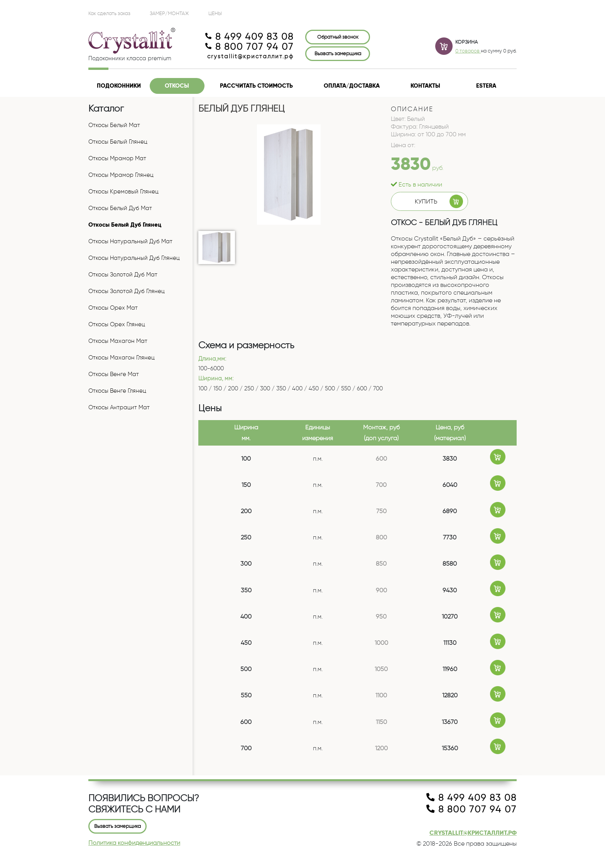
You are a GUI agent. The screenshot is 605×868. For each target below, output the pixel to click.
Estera (486, 86)
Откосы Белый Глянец (118, 142)
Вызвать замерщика (338, 53)
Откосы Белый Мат (114, 125)
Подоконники (119, 86)
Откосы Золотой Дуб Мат (123, 275)
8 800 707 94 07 (249, 47)
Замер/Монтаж (169, 13)
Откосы (177, 86)
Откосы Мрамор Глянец (121, 175)
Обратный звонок (338, 37)
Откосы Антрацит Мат (119, 407)
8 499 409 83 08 (249, 37)
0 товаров (468, 51)
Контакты (425, 86)
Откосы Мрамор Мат (117, 158)
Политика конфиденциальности (134, 843)
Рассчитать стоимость (256, 86)
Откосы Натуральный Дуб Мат (130, 241)
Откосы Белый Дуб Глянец (125, 225)
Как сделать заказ (109, 13)
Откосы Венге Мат (114, 374)
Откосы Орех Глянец (117, 324)
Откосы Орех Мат (113, 308)
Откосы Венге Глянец (117, 391)
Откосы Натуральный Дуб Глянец (134, 258)
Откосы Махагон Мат (118, 341)
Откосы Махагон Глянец (122, 358)
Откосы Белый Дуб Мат (120, 208)
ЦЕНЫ (215, 13)
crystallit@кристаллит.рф (250, 56)
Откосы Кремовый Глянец (123, 192)
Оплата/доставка (352, 86)
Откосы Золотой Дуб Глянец (127, 291)
